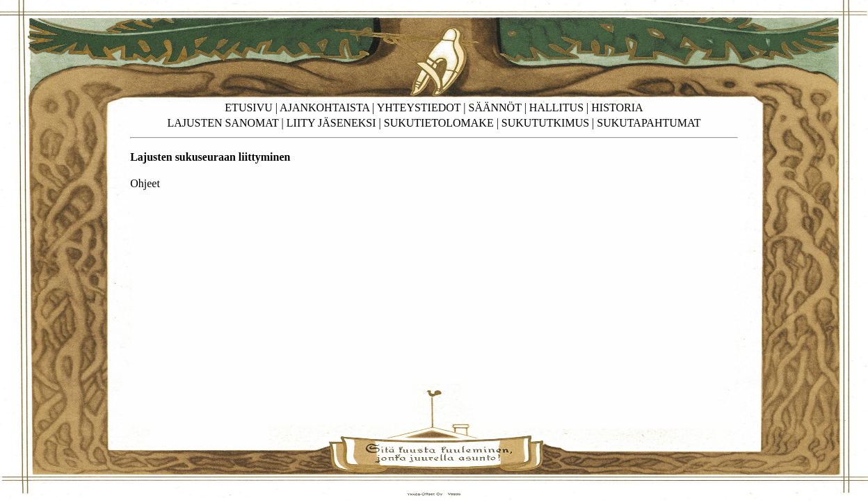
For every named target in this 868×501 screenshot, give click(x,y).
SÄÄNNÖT (495, 108)
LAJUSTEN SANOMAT (223, 123)
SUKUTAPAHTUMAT (649, 123)
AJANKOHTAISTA (324, 108)
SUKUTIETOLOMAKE (439, 123)
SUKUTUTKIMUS (545, 123)
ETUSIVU (248, 108)
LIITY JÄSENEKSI (331, 123)
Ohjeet (145, 183)
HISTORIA (617, 108)
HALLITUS (556, 108)
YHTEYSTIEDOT (419, 108)
